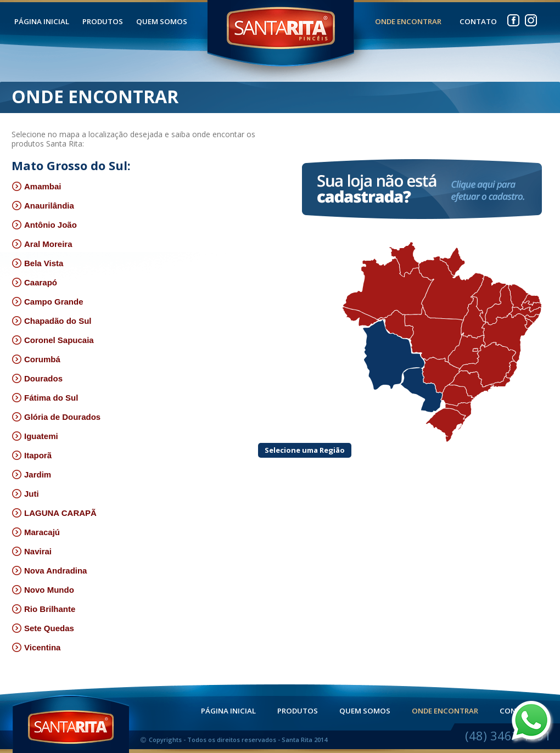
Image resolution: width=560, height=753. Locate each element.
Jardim (31, 474)
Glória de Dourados (56, 417)
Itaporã (32, 455)
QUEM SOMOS (162, 22)
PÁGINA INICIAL (42, 22)
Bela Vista (37, 263)
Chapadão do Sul (52, 321)
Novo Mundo (43, 590)
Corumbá (36, 359)
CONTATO (478, 22)
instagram (531, 18)
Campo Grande (47, 302)
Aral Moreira (42, 244)
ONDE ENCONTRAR (408, 22)
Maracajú (36, 532)
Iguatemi (35, 436)
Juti (25, 494)
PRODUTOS (103, 22)
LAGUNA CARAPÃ (54, 513)
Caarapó (34, 282)
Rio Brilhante (43, 609)
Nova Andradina (49, 571)
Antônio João (44, 225)
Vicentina (36, 647)
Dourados (37, 378)
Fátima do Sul (45, 398)
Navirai (32, 551)
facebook (513, 18)
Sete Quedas (43, 628)
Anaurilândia (43, 206)
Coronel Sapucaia (53, 340)
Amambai (37, 186)
